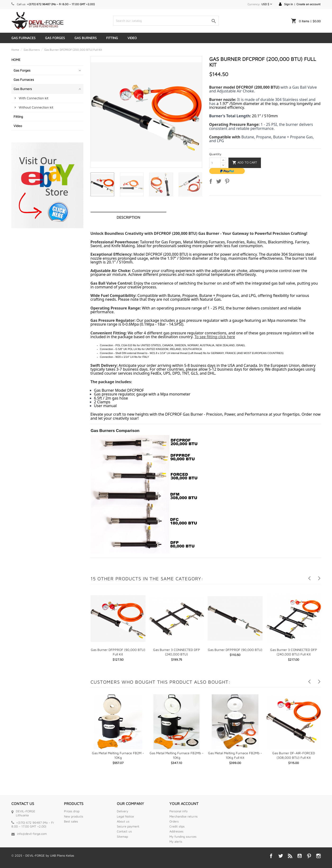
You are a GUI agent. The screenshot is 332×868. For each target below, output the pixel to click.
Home (16, 60)
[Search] (166, 21)
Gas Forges (55, 38)
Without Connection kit (36, 107)
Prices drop (72, 811)
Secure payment (128, 826)
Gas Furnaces (23, 38)
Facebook (271, 856)
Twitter (281, 856)
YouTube (300, 856)
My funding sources (183, 836)
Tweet (220, 182)
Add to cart (245, 163)
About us (123, 821)
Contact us (124, 831)
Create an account (308, 4)
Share (212, 182)
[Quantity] (215, 163)
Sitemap (122, 836)
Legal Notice (125, 816)
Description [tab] (128, 217)
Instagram (318, 856)
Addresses (176, 831)
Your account (184, 804)
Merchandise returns (184, 816)
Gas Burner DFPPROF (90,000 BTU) (235, 650)
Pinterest (228, 182)
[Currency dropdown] (267, 4)
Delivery (123, 811)
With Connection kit (34, 98)
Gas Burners (86, 38)
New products (74, 816)
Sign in (289, 4)
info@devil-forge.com (32, 834)
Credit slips (177, 826)
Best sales (71, 821)
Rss (290, 856)
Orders (174, 821)
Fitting (112, 38)
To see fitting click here (215, 337)
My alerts (176, 841)
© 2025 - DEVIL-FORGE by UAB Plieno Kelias (43, 855)
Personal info (178, 811)
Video (132, 38)
